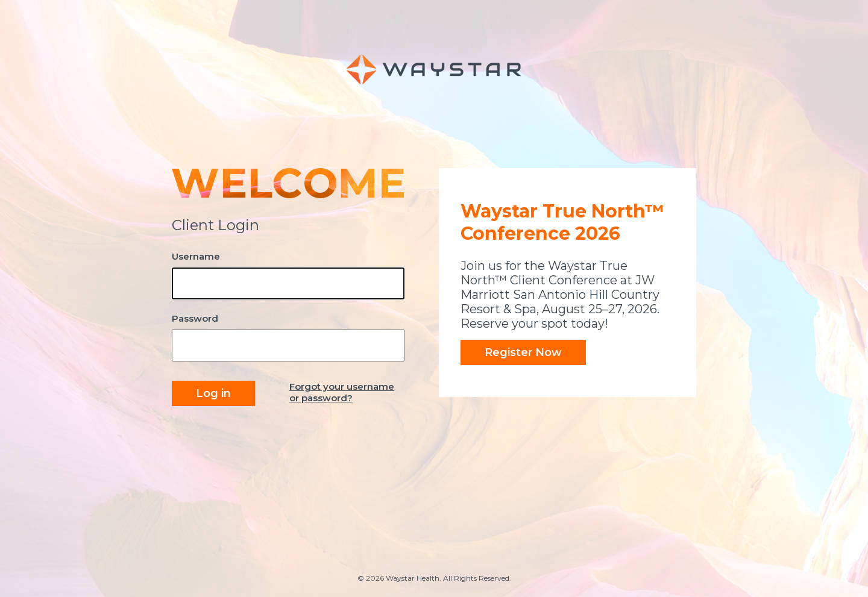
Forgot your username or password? (342, 392)
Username (196, 256)
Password (195, 318)
